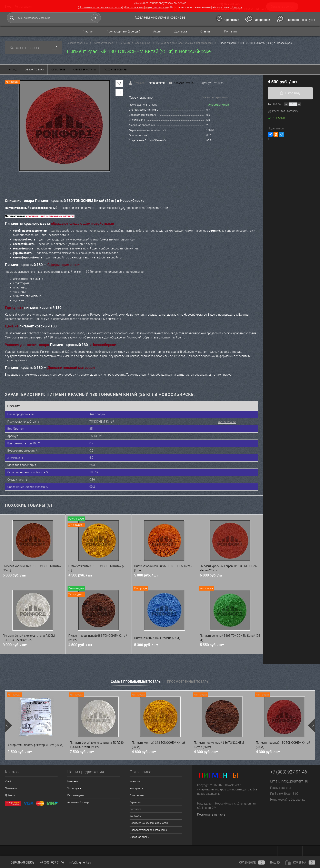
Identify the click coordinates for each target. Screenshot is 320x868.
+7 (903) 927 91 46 (52, 862)
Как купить (136, 787)
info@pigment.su (294, 780)
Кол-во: (277, 104)
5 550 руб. (230, 646)
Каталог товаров (33, 48)
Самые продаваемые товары (136, 680)
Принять (236, 7)
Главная (88, 31)
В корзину (290, 93)
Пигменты (11, 787)
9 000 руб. (33, 646)
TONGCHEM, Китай (218, 105)
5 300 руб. (164, 646)
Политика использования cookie (100, 7)
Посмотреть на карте (211, 813)
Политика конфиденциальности (146, 7)
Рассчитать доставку (283, 111)
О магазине (137, 794)
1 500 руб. (20, 751)
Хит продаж (74, 787)
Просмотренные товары (188, 680)
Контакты (231, 31)
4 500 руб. (98, 576)
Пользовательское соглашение (149, 829)
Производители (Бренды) (123, 31)
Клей (8, 780)
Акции (157, 31)
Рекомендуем (76, 794)
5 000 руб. (33, 576)
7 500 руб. (82, 751)
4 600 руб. (144, 751)
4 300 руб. (206, 751)
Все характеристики (215, 97)
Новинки (73, 780)
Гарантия (135, 801)
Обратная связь (139, 836)
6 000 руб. (230, 576)
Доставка (181, 31)
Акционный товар (78, 801)
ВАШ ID (275, 862)
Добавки (10, 794)
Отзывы (206, 31)
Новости (135, 780)
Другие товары (224, 422)
